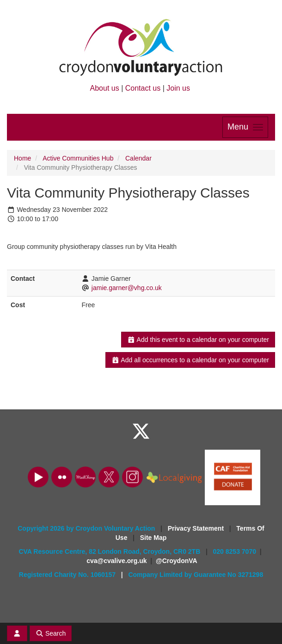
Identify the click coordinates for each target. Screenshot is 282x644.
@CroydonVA (177, 561)
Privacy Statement (197, 528)
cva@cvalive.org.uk (116, 561)
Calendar (138, 158)
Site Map (153, 538)
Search (51, 633)
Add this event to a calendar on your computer (198, 340)
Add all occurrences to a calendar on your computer (190, 360)
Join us (178, 88)
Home (22, 158)
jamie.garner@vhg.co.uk (127, 288)
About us (105, 88)
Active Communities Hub (78, 158)
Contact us (143, 88)
